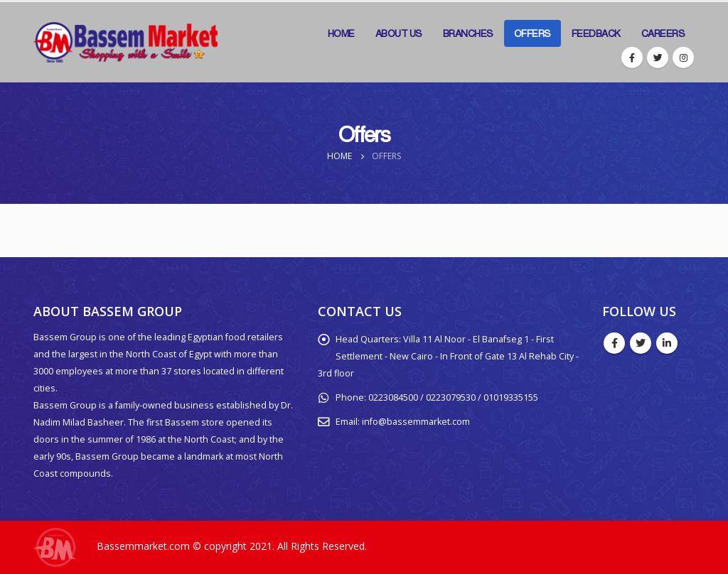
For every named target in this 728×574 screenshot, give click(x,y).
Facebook (614, 343)
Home (341, 33)
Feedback (596, 33)
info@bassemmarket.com (416, 422)
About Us (399, 33)
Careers (663, 33)
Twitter (641, 343)
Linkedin (667, 343)
